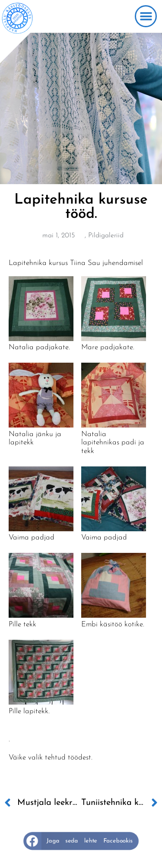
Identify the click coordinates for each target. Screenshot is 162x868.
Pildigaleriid (106, 236)
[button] (146, 16)
